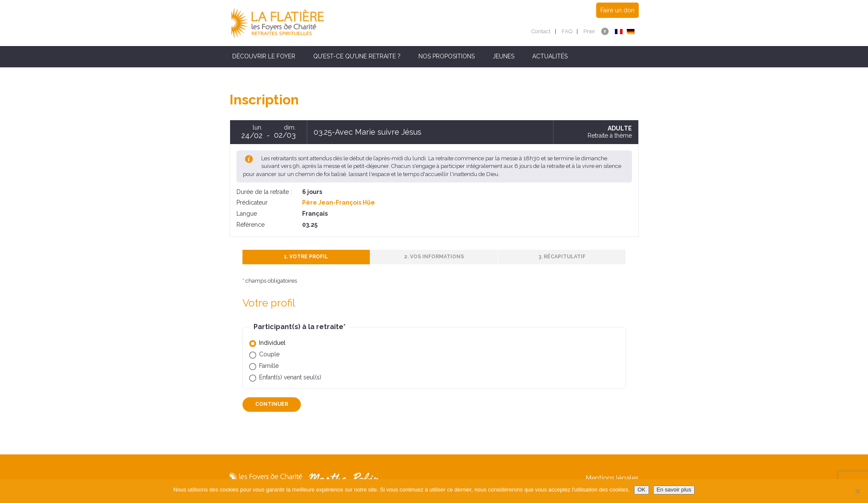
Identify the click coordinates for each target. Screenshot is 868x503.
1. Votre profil (306, 257)
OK (642, 490)
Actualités (550, 56)
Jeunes (503, 56)
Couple (269, 354)
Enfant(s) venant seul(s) (290, 377)
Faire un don (617, 10)
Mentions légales (612, 478)
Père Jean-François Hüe (339, 202)
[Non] (857, 491)
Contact (541, 31)
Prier (589, 31)
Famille (269, 366)
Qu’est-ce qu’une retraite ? (357, 56)
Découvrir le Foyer (264, 56)
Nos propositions (447, 56)
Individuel (272, 343)
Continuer (272, 404)
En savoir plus (674, 490)
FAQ (567, 31)
